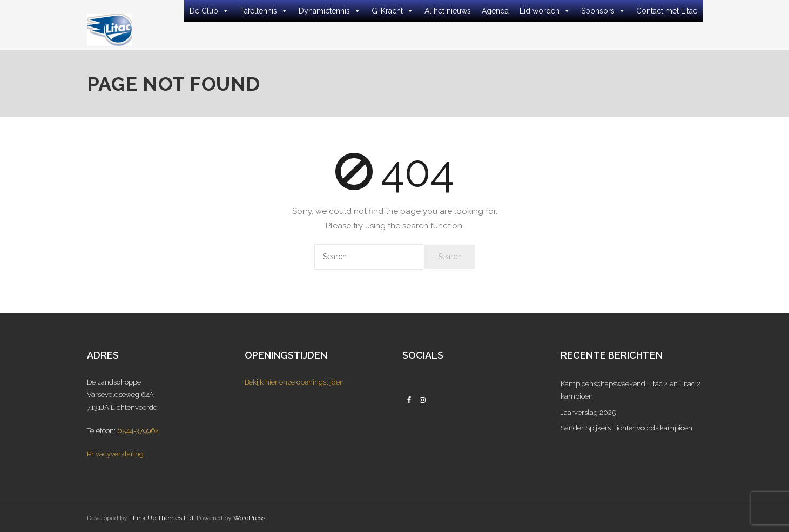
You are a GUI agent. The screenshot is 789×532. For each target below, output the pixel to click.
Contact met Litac (667, 11)
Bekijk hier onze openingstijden (294, 382)
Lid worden (545, 11)
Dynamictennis (330, 11)
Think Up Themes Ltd (161, 518)
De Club (209, 11)
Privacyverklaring (115, 454)
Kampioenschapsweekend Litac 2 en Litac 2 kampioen (630, 390)
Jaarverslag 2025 (588, 412)
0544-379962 (138, 431)
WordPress (249, 518)
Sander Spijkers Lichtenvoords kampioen (626, 428)
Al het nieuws (448, 11)
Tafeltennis (264, 11)
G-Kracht (393, 11)
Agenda (495, 11)
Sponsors (603, 11)
